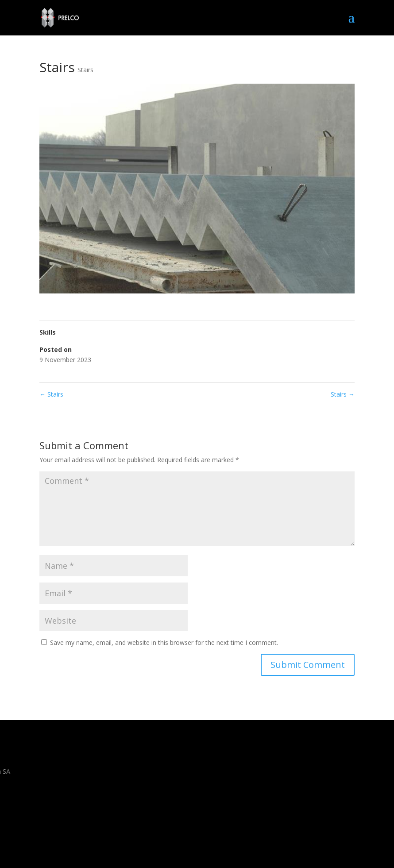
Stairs (85, 70)
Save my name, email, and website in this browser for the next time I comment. (164, 642)
